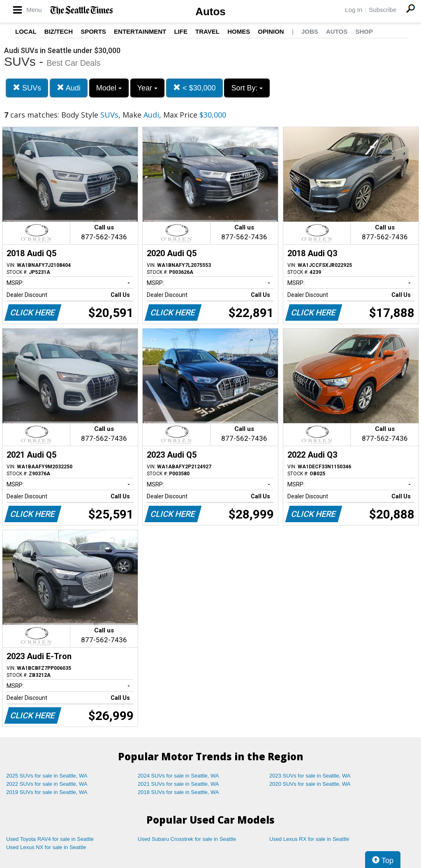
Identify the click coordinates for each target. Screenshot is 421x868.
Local (26, 31)
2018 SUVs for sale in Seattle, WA (178, 792)
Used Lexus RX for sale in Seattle (309, 839)
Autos (210, 12)
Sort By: (247, 88)
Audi (69, 88)
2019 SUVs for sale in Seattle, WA (47, 792)
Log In (354, 10)
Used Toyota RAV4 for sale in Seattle (50, 839)
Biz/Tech (59, 31)
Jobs (310, 31)
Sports (93, 31)
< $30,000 (194, 88)
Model (109, 88)
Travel (207, 31)
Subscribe (383, 10)
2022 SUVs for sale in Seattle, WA (47, 784)
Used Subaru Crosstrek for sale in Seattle (187, 839)
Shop (364, 31)
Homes (239, 31)
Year (147, 88)
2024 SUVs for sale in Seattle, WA (178, 776)
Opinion (271, 31)
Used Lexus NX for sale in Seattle (46, 847)
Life (181, 31)
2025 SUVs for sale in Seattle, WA (47, 776)
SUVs (27, 88)
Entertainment (140, 31)
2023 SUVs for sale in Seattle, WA (310, 776)
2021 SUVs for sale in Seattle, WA (178, 784)
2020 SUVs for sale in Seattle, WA (310, 784)
